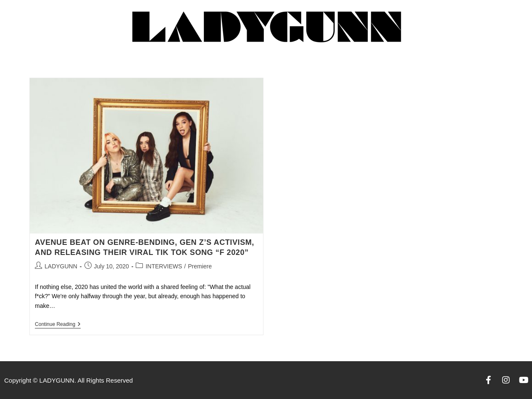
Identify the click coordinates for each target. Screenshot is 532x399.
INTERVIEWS (164, 266)
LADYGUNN (61, 266)
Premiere (200, 266)
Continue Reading (58, 324)
